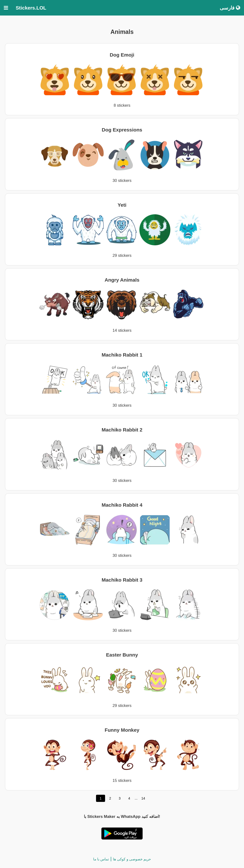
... (136, 798)
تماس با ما (101, 859)
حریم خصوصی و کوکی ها (132, 859)
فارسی (230, 8)
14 (143, 798)
